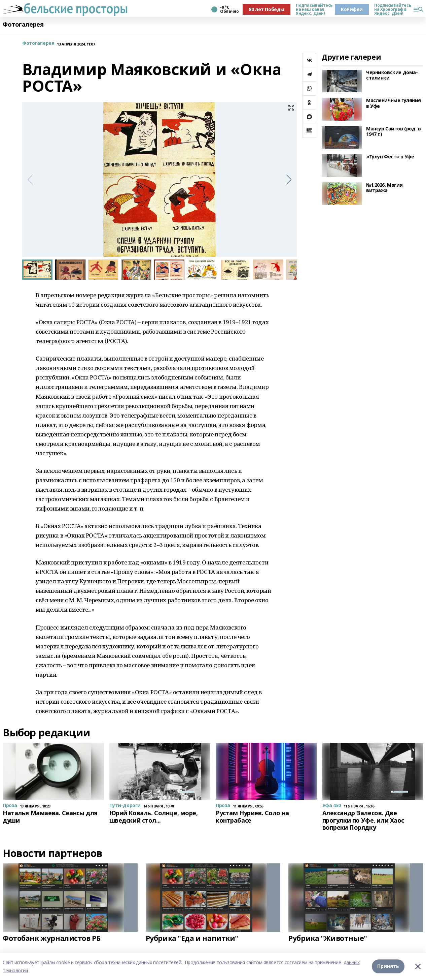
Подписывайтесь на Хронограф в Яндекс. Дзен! (391, 9)
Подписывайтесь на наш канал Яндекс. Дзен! (313, 9)
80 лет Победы (267, 9)
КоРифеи (352, 9)
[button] (289, 180)
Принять (388, 966)
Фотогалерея (23, 24)
